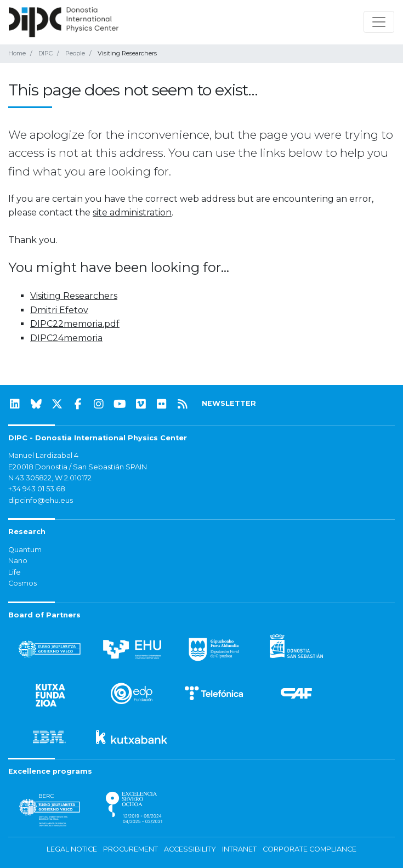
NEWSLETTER (229, 403)
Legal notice (72, 849)
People (75, 53)
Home (17, 53)
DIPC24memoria (66, 338)
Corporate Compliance (310, 849)
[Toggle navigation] (379, 22)
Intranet (239, 849)
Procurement (130, 849)
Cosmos (22, 583)
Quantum (25, 550)
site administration (132, 212)
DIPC (46, 53)
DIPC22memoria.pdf (75, 324)
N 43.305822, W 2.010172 (50, 478)
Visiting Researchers (74, 296)
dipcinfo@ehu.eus (41, 500)
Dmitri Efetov (59, 310)
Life (15, 572)
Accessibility (190, 849)
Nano (18, 561)
